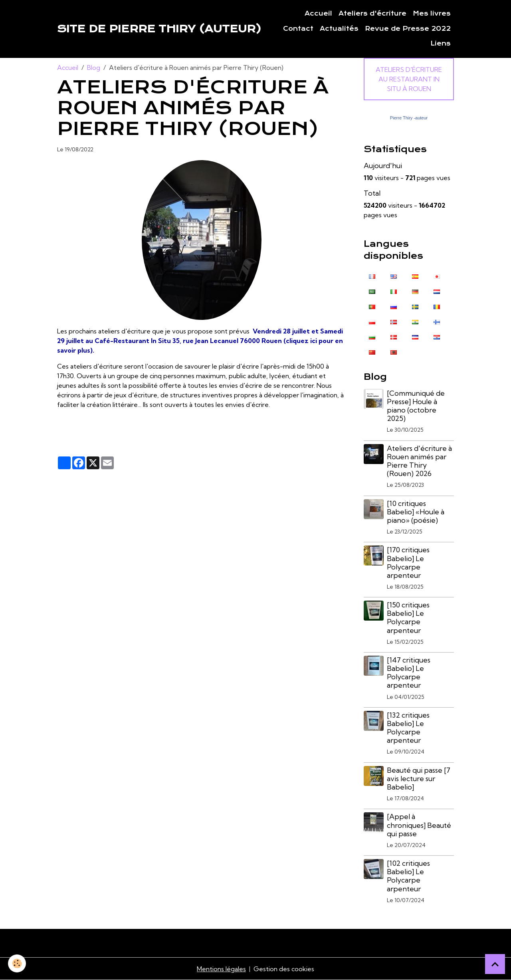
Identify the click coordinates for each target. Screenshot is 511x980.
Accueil (318, 14)
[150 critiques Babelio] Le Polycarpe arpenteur (408, 617)
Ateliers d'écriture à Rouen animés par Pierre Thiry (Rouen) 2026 (419, 461)
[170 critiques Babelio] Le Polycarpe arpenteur (408, 562)
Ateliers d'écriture (372, 14)
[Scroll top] (495, 964)
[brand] (159, 29)
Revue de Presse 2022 (408, 29)
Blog (94, 67)
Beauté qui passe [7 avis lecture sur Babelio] (419, 779)
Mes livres (432, 14)
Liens (441, 44)
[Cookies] (17, 963)
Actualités (339, 29)
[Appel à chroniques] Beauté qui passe (419, 825)
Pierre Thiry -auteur (409, 118)
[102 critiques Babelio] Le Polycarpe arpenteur (408, 876)
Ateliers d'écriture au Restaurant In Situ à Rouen (409, 79)
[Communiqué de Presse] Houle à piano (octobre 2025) (416, 406)
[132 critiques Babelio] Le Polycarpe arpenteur (408, 728)
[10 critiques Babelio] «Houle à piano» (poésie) (416, 512)
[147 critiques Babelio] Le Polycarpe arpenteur (409, 673)
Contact (298, 29)
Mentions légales (221, 969)
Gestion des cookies (284, 969)
